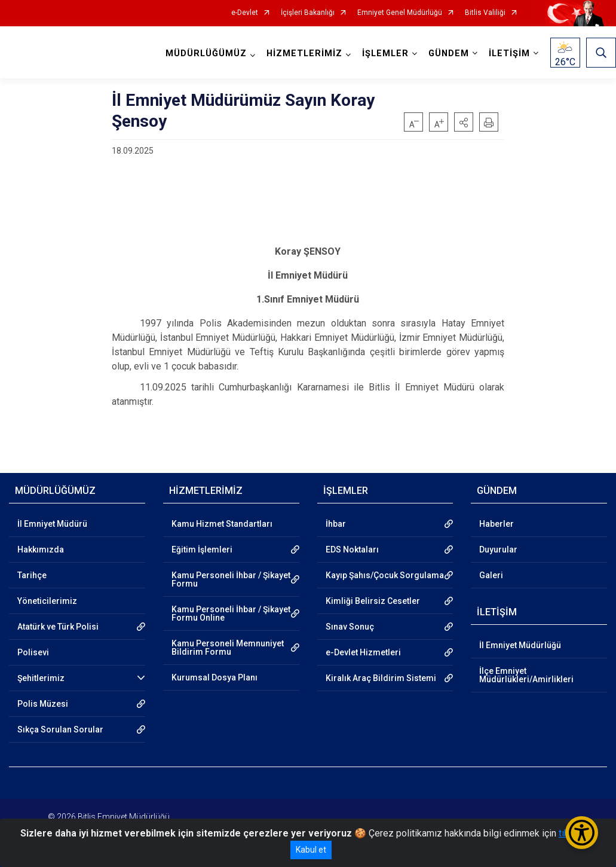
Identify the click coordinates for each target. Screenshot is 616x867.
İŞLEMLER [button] (385, 54)
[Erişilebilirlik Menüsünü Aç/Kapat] (582, 833)
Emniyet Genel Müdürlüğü (400, 13)
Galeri (491, 575)
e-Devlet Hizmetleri (363, 652)
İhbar (336, 524)
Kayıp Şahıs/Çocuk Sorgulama (385, 575)
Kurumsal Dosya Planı (214, 677)
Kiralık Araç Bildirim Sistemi (381, 678)
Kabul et (311, 850)
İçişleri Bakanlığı (308, 13)
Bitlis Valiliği (485, 13)
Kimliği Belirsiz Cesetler (373, 601)
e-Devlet (245, 13)
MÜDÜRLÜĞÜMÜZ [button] (206, 54)
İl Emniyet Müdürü (52, 524)
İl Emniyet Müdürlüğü (520, 645)
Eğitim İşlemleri (202, 549)
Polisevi (33, 652)
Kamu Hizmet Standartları (222, 524)
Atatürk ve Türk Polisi (58, 627)
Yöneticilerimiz (47, 601)
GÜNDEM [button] (449, 54)
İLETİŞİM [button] (509, 54)
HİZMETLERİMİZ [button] (304, 54)
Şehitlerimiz (41, 678)
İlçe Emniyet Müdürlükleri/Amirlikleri (526, 675)
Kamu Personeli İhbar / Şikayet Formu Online (231, 613)
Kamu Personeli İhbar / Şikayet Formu (231, 579)
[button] (464, 122)
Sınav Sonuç (350, 627)
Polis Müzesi (43, 704)
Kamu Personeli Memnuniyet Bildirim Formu (228, 648)
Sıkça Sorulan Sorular (60, 729)
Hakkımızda (41, 549)
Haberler (497, 524)
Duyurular (498, 549)
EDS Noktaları (352, 549)
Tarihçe (32, 575)
